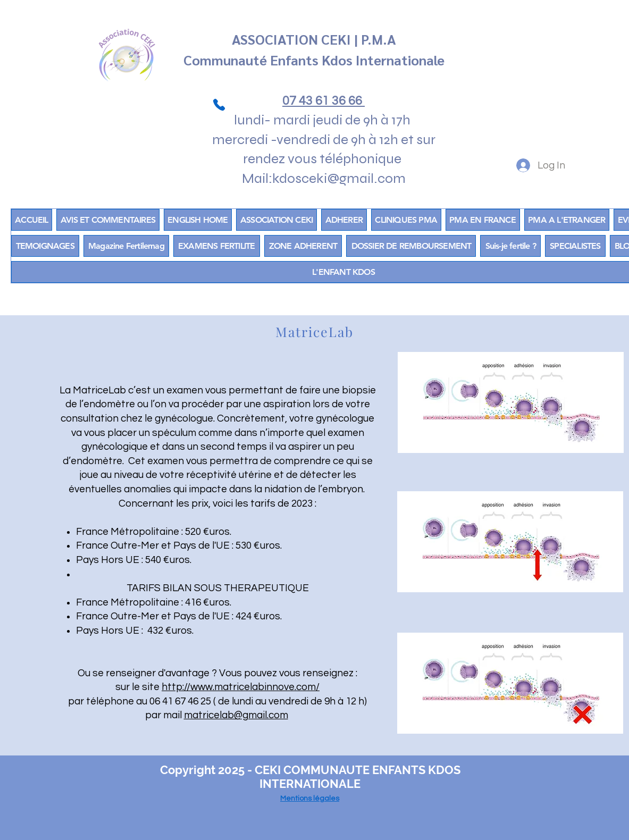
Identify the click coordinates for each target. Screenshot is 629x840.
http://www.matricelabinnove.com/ (241, 687)
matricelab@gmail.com (236, 715)
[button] (303, 246)
